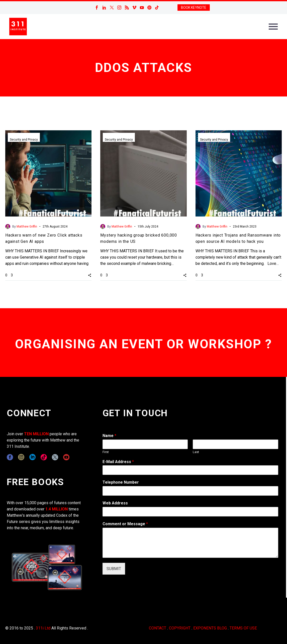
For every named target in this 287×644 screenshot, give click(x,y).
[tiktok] (44, 457)
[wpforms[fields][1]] (190, 470)
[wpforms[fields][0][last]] (235, 444)
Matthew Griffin (27, 227)
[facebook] (10, 457)
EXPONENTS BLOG (210, 628)
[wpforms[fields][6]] (190, 491)
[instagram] (21, 457)
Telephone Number (121, 482)
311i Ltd (43, 628)
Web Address (115, 503)
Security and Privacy (24, 140)
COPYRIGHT (180, 628)
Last (196, 452)
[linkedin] (32, 457)
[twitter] (55, 457)
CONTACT (158, 628)
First (106, 452)
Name (109, 436)
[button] (90, 275)
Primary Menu (273, 27)
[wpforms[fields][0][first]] (145, 444)
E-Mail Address (118, 462)
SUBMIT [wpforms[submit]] (114, 569)
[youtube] (66, 457)
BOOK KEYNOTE (194, 8)
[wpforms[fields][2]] (190, 543)
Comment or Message (125, 524)
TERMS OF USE (243, 628)
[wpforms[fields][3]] (190, 512)
